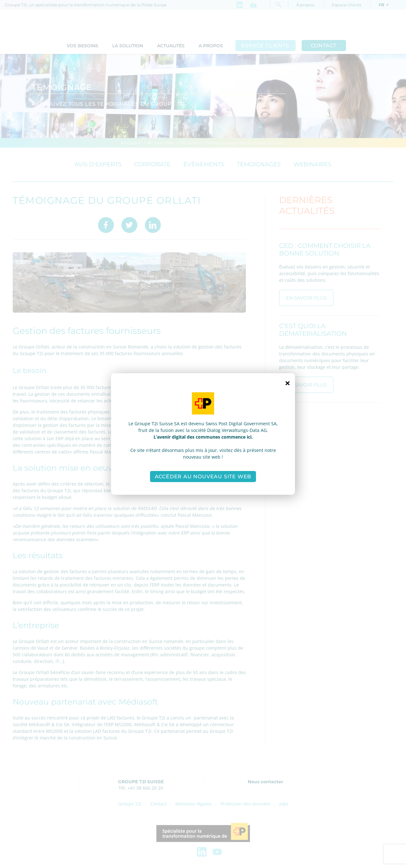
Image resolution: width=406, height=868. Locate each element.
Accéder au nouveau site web (203, 477)
